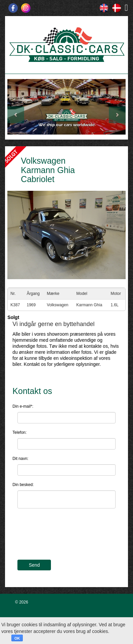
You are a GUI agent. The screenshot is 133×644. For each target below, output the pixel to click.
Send (34, 565)
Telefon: (19, 432)
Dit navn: (20, 459)
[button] (16, 107)
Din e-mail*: (23, 406)
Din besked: (23, 485)
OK (17, 638)
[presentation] (68, 538)
